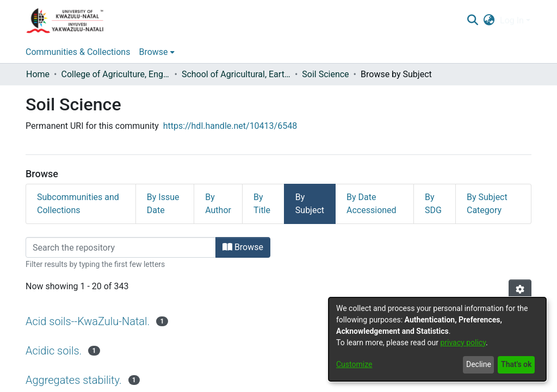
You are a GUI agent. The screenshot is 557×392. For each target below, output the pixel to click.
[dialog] (437, 339)
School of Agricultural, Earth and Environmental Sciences (236, 74)
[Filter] (121, 247)
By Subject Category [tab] (487, 204)
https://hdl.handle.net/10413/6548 (230, 126)
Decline (479, 364)
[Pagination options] (520, 290)
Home (38, 74)
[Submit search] (472, 21)
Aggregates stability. (74, 380)
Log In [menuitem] (512, 20)
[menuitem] (489, 21)
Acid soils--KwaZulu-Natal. (88, 321)
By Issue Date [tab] (163, 204)
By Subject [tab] (310, 204)
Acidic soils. (54, 351)
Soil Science (325, 74)
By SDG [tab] (433, 204)
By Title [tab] (262, 204)
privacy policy (463, 343)
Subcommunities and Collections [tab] (78, 204)
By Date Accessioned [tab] (372, 204)
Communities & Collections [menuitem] (78, 52)
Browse (243, 247)
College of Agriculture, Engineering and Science (115, 74)
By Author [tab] (218, 204)
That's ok (516, 364)
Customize (354, 364)
